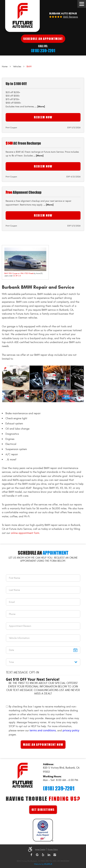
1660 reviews (70, 17)
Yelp (43, 855)
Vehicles (17, 67)
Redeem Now (43, 117)
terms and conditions (43, 730)
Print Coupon (11, 128)
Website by (43, 864)
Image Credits (40, 849)
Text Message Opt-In (23, 673)
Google (37, 855)
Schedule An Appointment (43, 39)
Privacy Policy (53, 849)
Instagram (55, 855)
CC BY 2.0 (17, 276)
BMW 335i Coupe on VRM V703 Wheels (19, 273)
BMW (29, 67)
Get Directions (43, 810)
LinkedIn (49, 855)
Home (5, 67)
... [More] (40, 106)
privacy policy (71, 730)
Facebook (31, 855)
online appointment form (25, 533)
